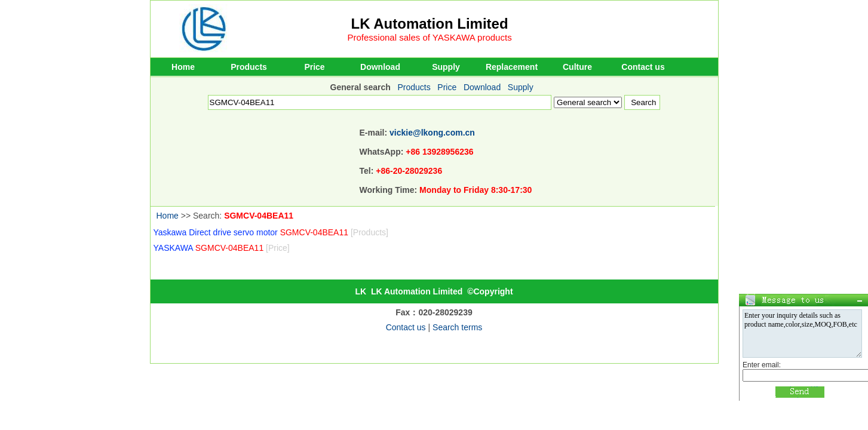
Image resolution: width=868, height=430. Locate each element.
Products (249, 67)
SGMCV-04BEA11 (259, 216)
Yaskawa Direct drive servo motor (271, 232)
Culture (577, 67)
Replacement (512, 67)
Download (380, 67)
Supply (446, 67)
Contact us (643, 67)
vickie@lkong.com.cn (432, 133)
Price (314, 67)
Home (183, 67)
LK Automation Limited (430, 24)
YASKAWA (222, 248)
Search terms (457, 327)
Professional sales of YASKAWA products (430, 37)
